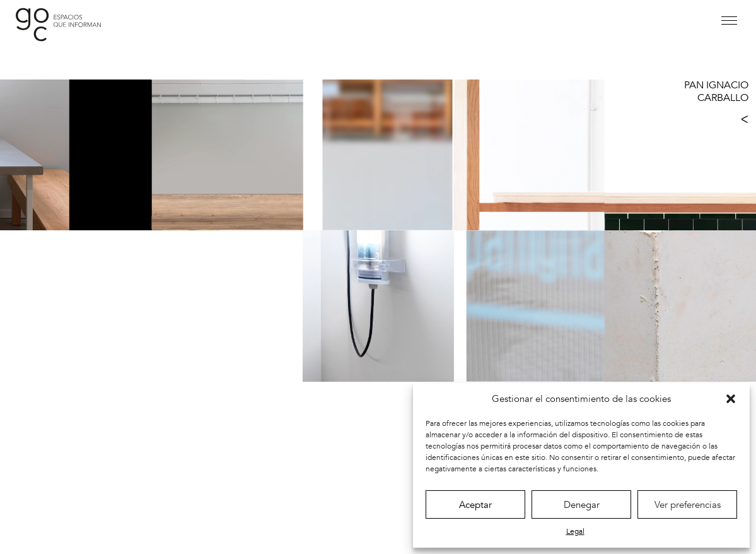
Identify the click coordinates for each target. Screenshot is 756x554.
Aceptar (475, 505)
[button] (731, 399)
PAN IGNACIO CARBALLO (716, 91)
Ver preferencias (688, 505)
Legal (575, 531)
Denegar (582, 505)
